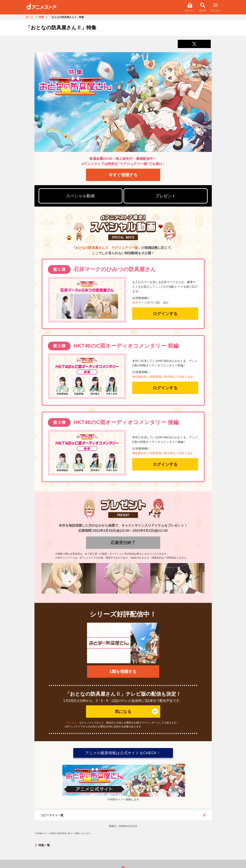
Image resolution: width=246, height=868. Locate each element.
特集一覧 (42, 845)
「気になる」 (72, 723)
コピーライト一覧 (123, 815)
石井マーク (139, 302)
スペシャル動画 (80, 196)
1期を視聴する (123, 672)
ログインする (165, 314)
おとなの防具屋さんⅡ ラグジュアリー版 (107, 248)
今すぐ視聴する (123, 175)
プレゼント (166, 196)
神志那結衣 (139, 377)
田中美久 (170, 377)
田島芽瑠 (155, 377)
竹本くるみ (186, 377)
